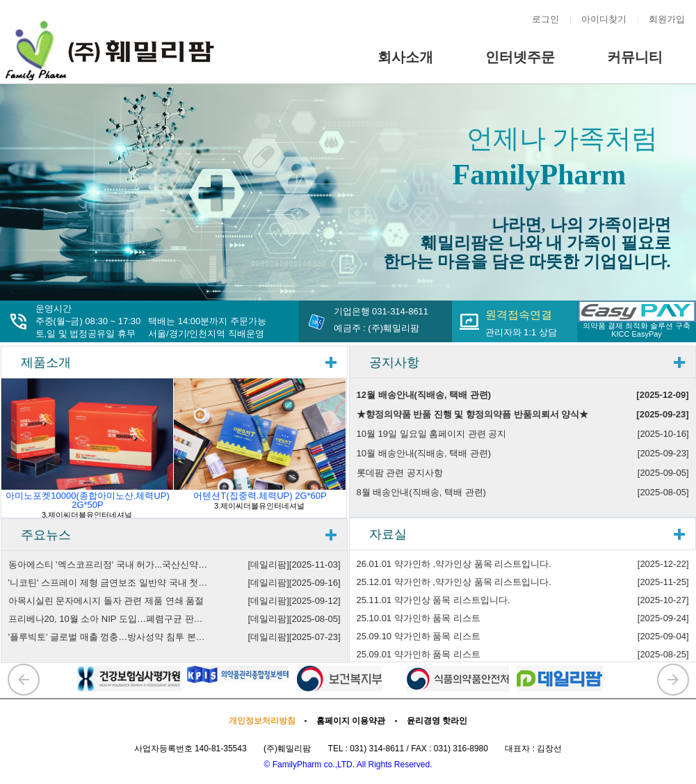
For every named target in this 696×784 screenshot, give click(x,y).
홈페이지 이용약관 (351, 721)
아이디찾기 (604, 19)
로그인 (545, 19)
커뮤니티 (635, 57)
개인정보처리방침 (262, 721)
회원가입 (667, 19)
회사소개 (405, 57)
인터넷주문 (520, 57)
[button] (24, 680)
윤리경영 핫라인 (437, 721)
